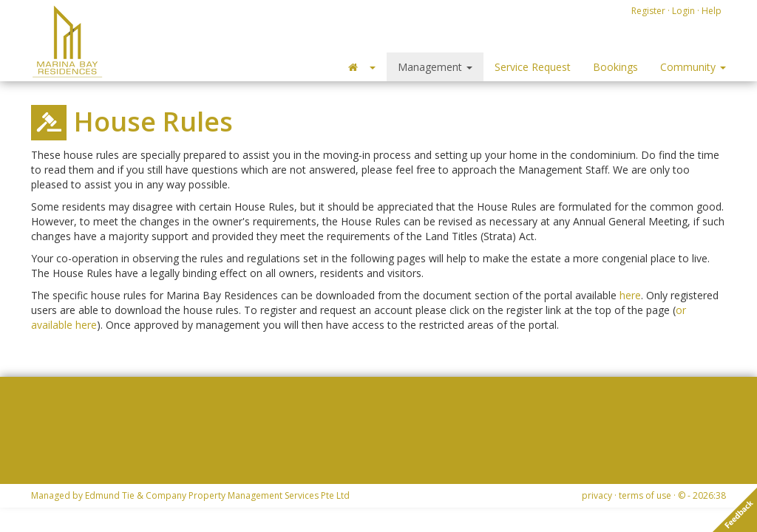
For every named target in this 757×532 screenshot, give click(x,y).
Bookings (615, 67)
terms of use (645, 495)
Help (712, 11)
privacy (597, 495)
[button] (361, 67)
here (630, 295)
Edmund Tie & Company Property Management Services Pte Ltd (217, 495)
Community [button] (693, 67)
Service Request (533, 67)
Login (683, 11)
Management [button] (435, 67)
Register (648, 11)
